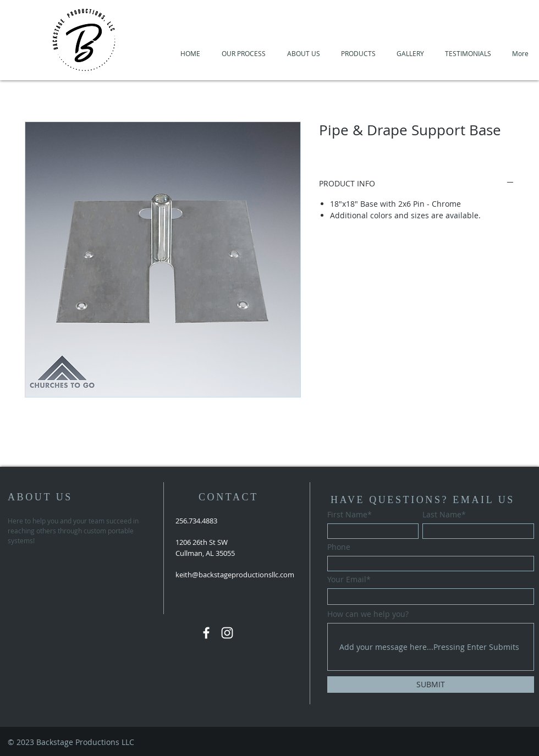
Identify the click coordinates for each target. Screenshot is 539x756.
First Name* (350, 515)
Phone (339, 547)
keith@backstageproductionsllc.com (235, 575)
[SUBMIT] (431, 685)
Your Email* (349, 580)
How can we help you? (368, 614)
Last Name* (444, 515)
